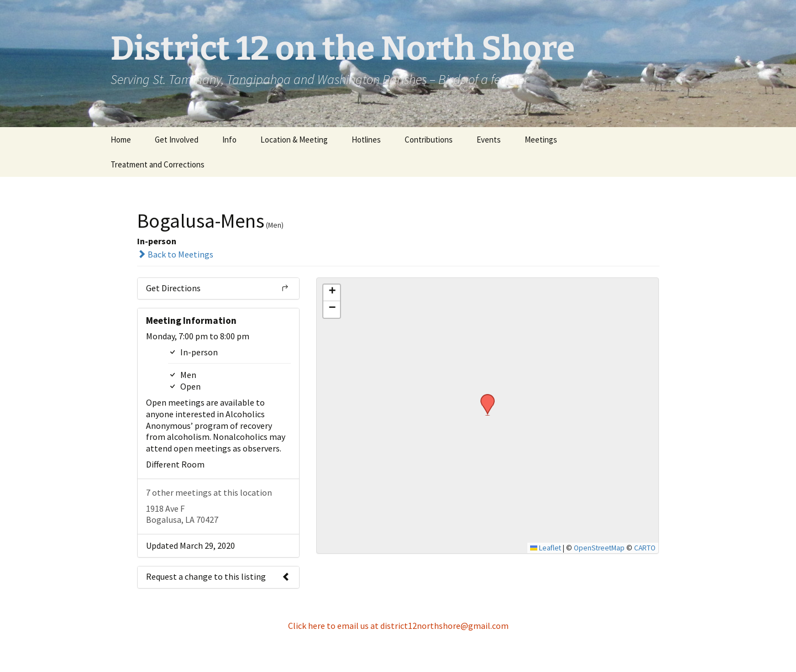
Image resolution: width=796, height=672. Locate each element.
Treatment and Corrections (158, 164)
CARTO (645, 548)
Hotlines (366, 140)
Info (229, 140)
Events (489, 140)
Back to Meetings (175, 254)
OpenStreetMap (599, 548)
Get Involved (177, 140)
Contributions (429, 140)
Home (121, 140)
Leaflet (546, 548)
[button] (484, 397)
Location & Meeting (294, 140)
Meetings (541, 140)
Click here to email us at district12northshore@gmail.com (398, 626)
